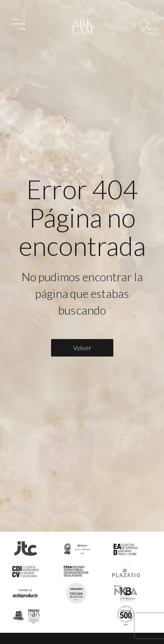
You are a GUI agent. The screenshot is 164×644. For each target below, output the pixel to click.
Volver (82, 348)
